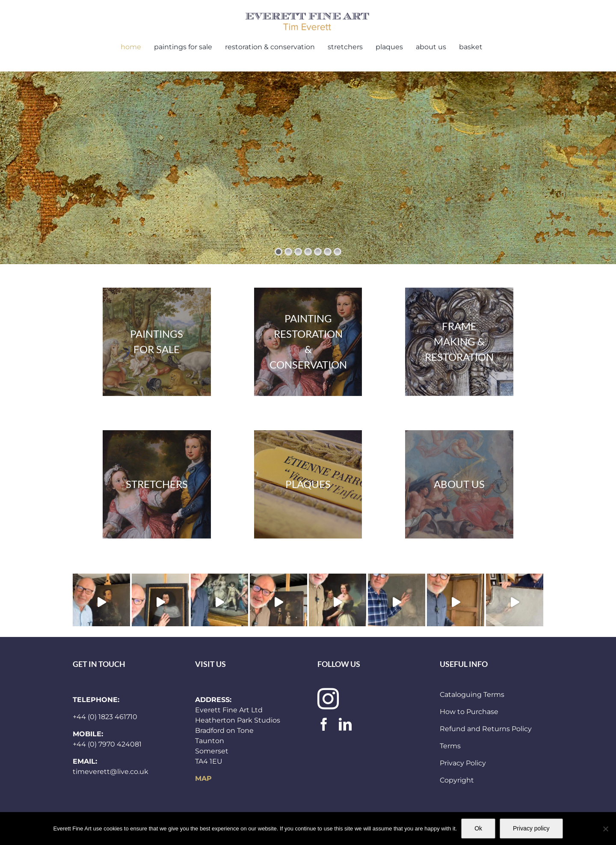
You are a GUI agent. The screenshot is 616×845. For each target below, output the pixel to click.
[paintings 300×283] (308, 342)
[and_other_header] (459, 484)
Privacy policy (531, 828)
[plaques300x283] (308, 484)
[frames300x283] (459, 342)
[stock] (157, 342)
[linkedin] (345, 724)
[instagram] (328, 699)
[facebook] (324, 724)
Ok (478, 828)
